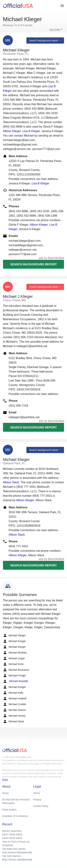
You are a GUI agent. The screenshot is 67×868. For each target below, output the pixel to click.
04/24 (5, 838)
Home (5, 793)
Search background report (33, 264)
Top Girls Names (11, 856)
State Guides (9, 810)
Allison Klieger (12, 131)
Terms (37, 793)
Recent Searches (12, 831)
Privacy (37, 800)
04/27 (5, 834)
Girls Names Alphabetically (17, 852)
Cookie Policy (41, 806)
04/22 (19, 838)
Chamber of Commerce (15, 816)
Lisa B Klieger (31, 131)
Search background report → (45, 40)
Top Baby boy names (14, 849)
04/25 (19, 834)
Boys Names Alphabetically (17, 860)
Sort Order (55, 29)
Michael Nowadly (16, 681)
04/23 (12, 838)
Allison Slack (11, 482)
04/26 (12, 834)
